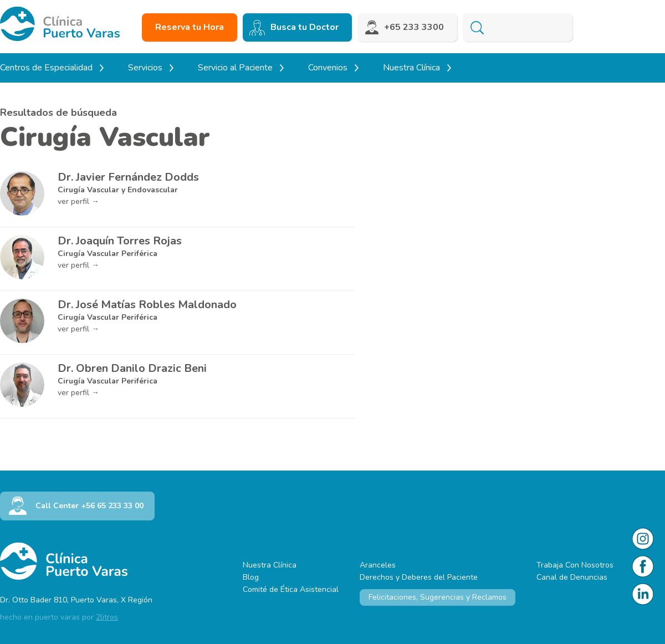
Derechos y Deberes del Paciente (419, 577)
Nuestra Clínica (270, 565)
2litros (107, 617)
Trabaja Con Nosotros (575, 565)
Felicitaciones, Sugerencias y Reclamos (438, 597)
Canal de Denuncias (572, 577)
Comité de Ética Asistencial (291, 589)
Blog (251, 577)
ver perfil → (78, 201)
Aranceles (378, 565)
